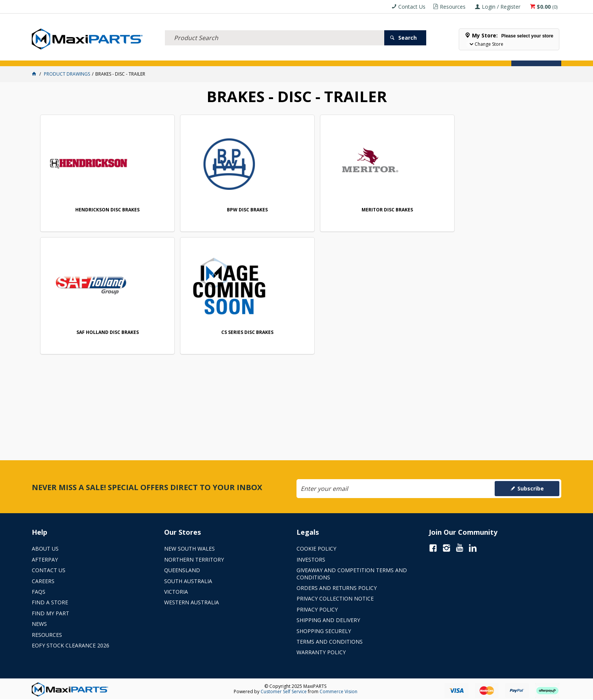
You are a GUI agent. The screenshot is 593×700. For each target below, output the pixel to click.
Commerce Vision (338, 691)
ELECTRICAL (92, 56)
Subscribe (531, 488)
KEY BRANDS (290, 56)
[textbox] (275, 28)
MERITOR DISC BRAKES (299, 210)
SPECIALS (326, 56)
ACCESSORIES (52, 56)
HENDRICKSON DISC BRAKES (90, 210)
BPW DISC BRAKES (194, 210)
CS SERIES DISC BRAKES (509, 210)
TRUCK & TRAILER (185, 56)
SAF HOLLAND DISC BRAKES (404, 210)
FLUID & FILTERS (135, 56)
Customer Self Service (284, 691)
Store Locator (366, 56)
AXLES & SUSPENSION (241, 56)
